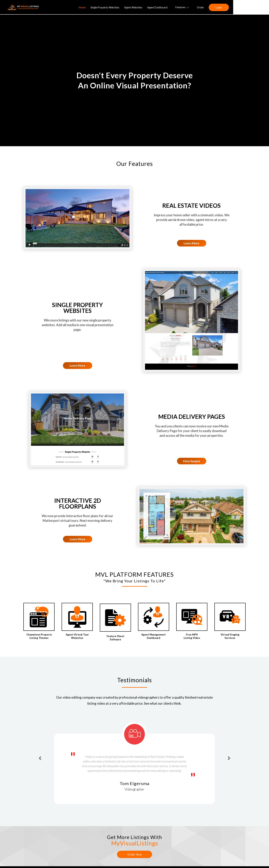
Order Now (134, 854)
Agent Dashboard (193, 7)
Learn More (192, 243)
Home (117, 7)
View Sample (192, 461)
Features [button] (217, 7)
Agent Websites (169, 7)
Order (236, 7)
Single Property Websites (140, 7)
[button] (40, 758)
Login (254, 7)
